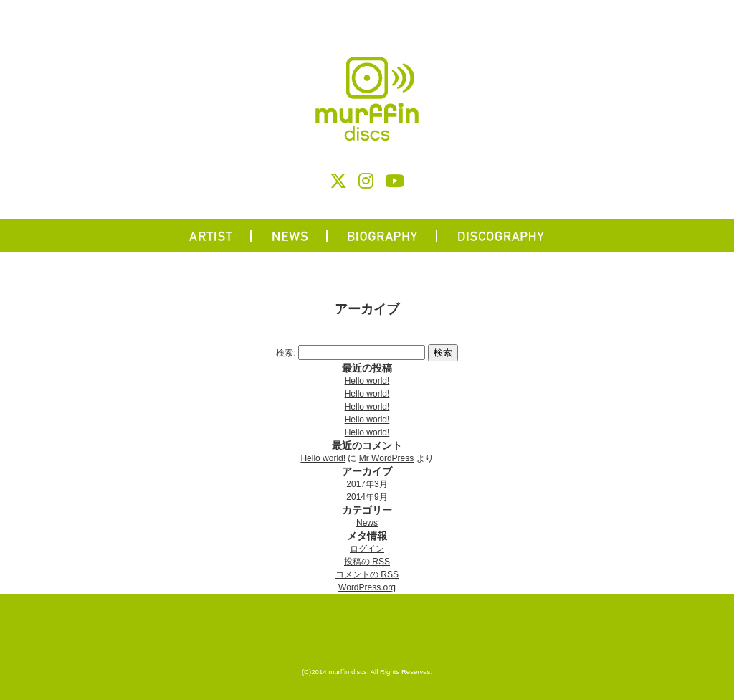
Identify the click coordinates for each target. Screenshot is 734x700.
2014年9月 (367, 497)
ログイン (367, 549)
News (367, 523)
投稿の (367, 562)
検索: (286, 353)
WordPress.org (367, 587)
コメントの (367, 574)
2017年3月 (367, 484)
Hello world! (367, 381)
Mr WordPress (386, 458)
